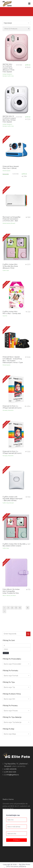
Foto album (13, 596)
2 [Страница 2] (12, 608)
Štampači (13, 223)
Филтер (6, 653)
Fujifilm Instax (11, 76)
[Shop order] (16, 23)
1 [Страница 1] (8, 608)
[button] (28, 634)
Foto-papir (5, 410)
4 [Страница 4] (20, 608)
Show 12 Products (11, 29)
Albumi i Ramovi (6, 596)
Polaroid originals (6, 171)
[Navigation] (29, 4)
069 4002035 (11, 769)
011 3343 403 (11, 772)
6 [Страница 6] (28, 608)
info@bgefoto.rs (12, 775)
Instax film (5, 316)
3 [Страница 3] (16, 608)
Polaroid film (11, 410)
